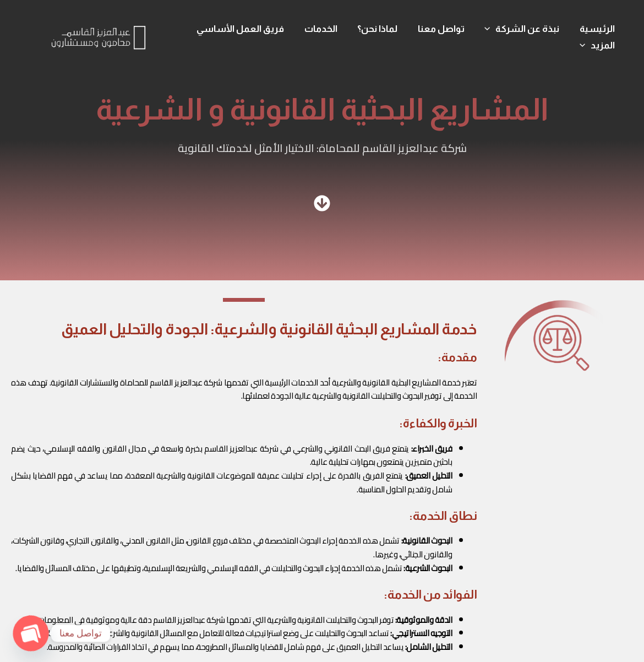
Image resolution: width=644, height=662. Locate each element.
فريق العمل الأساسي (248, 29)
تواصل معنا (444, 29)
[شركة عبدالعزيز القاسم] (98, 36)
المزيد (598, 46)
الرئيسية (598, 29)
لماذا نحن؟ (382, 29)
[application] (492, 29)
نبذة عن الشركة (524, 29)
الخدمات (327, 29)
